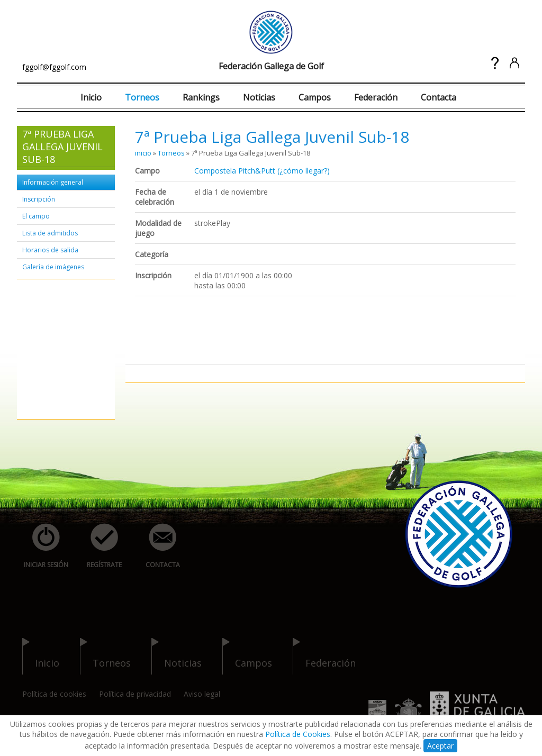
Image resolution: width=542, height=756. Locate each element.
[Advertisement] (54, 350)
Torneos (142, 97)
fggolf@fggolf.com (54, 67)
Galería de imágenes (53, 267)
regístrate (98, 546)
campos (247, 656)
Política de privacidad (135, 694)
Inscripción (39, 199)
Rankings (201, 97)
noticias (177, 656)
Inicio (91, 97)
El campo (36, 216)
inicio (143, 153)
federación (324, 656)
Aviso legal (202, 694)
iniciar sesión (43, 546)
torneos (105, 656)
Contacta (439, 97)
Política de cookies (54, 694)
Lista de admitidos (50, 233)
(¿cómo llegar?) (304, 171)
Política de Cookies (298, 734)
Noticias (259, 97)
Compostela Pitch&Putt (235, 171)
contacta (157, 546)
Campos (315, 97)
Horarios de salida (50, 250)
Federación (376, 97)
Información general (53, 182)
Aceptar (440, 746)
